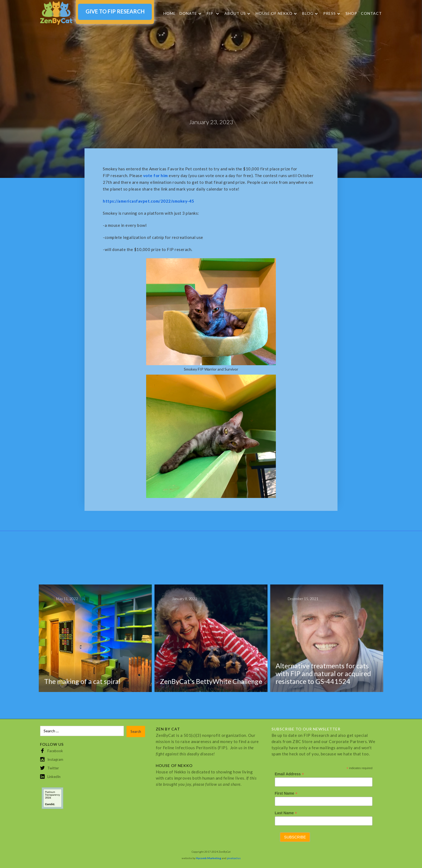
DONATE (188, 13)
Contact (371, 13)
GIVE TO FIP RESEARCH (115, 11)
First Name (286, 793)
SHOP (351, 13)
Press (330, 13)
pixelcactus (234, 858)
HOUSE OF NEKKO (274, 13)
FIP (210, 13)
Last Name (286, 813)
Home (170, 13)
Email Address (289, 774)
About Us (235, 13)
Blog (308, 13)
